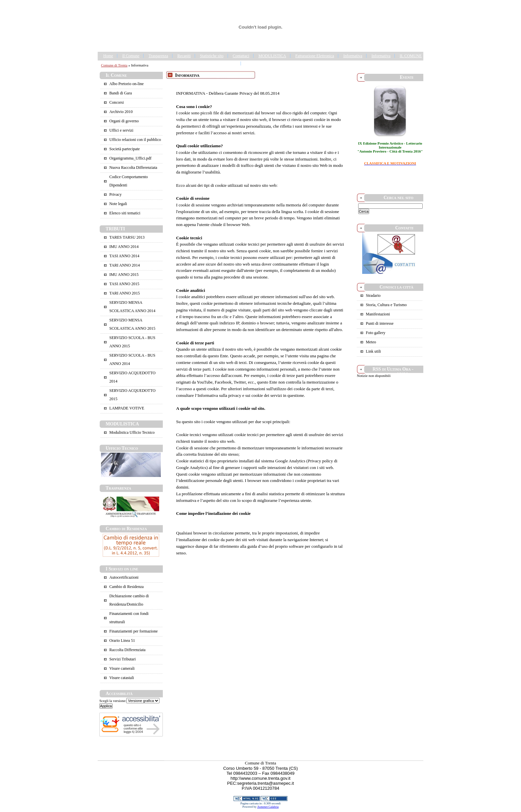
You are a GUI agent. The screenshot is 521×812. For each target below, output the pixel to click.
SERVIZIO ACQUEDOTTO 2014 (132, 377)
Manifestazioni (378, 314)
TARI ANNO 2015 (125, 293)
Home (108, 56)
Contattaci (241, 56)
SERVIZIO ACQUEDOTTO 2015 (132, 395)
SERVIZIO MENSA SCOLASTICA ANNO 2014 (132, 307)
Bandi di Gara (121, 93)
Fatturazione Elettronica (315, 56)
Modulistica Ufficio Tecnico (132, 432)
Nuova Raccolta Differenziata (133, 168)
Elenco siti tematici (125, 213)
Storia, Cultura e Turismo (386, 305)
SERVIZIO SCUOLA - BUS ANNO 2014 (132, 359)
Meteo (371, 342)
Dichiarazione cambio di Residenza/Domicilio (129, 600)
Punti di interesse (380, 323)
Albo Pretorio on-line (126, 84)
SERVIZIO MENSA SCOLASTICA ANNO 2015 (132, 324)
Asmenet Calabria (268, 807)
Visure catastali (122, 678)
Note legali (118, 204)
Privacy (115, 194)
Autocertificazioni (124, 577)
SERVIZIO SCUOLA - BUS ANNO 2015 (132, 342)
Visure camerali (122, 668)
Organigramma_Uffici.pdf (130, 158)
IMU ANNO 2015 (124, 275)
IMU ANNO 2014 (124, 247)
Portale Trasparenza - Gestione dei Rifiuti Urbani (285, 63)
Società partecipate (125, 149)
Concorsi (117, 102)
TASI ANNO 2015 (124, 284)
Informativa (353, 56)
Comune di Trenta (114, 65)
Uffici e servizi (121, 130)
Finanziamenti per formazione (134, 631)
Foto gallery (376, 333)
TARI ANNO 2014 (125, 265)
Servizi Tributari (123, 659)
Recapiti (184, 56)
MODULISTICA (272, 56)
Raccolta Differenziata (127, 650)
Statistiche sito (212, 56)
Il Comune (131, 56)
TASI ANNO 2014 (124, 256)
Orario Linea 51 (122, 640)
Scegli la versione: (113, 701)
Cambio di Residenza (126, 587)
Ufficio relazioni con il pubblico (135, 140)
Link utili (373, 351)
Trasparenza (158, 56)
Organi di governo (124, 121)
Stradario (373, 295)
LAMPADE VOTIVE (127, 408)
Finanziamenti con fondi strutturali (129, 618)
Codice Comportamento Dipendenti (129, 181)
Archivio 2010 (121, 112)
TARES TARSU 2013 (127, 237)
